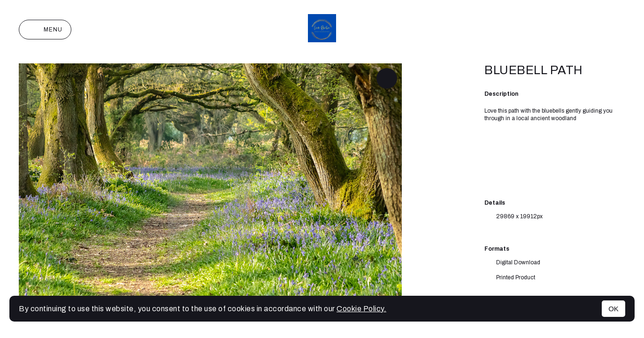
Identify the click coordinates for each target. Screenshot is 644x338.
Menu (45, 30)
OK (613, 309)
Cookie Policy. (361, 309)
